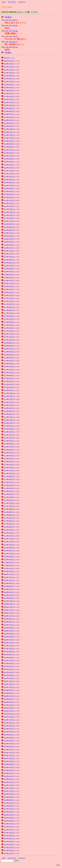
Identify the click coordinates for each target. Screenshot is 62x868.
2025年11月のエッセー (12, 70)
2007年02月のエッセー (12, 675)
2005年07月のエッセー (12, 732)
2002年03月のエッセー (12, 824)
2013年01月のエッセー (12, 465)
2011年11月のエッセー (12, 506)
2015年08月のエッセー (12, 379)
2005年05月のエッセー (12, 738)
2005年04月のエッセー (12, 741)
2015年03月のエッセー (12, 393)
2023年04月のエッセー (12, 159)
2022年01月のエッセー (12, 200)
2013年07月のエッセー (12, 447)
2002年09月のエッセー (12, 818)
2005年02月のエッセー (12, 747)
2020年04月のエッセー (12, 239)
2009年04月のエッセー (12, 598)
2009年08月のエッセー (12, 586)
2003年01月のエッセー (12, 815)
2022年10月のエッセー (12, 177)
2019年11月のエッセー (12, 254)
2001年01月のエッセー (12, 851)
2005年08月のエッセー (12, 729)
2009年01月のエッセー (12, 607)
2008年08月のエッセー (12, 622)
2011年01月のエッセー (12, 536)
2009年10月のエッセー (12, 580)
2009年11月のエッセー (12, 577)
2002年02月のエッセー (12, 827)
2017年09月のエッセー (12, 307)
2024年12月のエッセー (12, 99)
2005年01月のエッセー (12, 750)
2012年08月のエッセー (12, 479)
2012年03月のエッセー (12, 494)
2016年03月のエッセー (12, 361)
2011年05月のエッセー (12, 524)
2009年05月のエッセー (12, 595)
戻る (58, 865)
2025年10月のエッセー (12, 73)
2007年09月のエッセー (12, 655)
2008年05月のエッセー (12, 631)
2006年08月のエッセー (12, 693)
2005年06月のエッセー (12, 735)
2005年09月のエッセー (12, 726)
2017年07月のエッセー (12, 313)
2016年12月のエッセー (12, 334)
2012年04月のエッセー (12, 491)
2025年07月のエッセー (12, 82)
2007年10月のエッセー (12, 652)
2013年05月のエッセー (12, 453)
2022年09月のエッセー (12, 180)
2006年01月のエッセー (12, 714)
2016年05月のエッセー (12, 355)
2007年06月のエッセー (12, 663)
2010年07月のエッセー (12, 554)
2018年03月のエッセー (12, 289)
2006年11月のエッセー (12, 684)
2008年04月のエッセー (12, 634)
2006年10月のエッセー (12, 687)
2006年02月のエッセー (12, 711)
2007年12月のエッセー (12, 646)
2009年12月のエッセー (12, 574)
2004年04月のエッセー (12, 776)
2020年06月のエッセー (12, 236)
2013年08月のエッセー (12, 444)
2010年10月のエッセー (12, 545)
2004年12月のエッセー (12, 753)
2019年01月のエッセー (12, 281)
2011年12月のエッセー (12, 503)
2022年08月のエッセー (12, 183)
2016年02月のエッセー (12, 364)
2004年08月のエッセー (12, 764)
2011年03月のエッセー (12, 530)
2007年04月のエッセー (12, 669)
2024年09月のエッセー (12, 108)
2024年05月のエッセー (12, 120)
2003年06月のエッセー (12, 806)
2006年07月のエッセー (12, 696)
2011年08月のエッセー (12, 515)
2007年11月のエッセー (12, 649)
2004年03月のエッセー (12, 779)
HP (4, 2)
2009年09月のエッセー (12, 583)
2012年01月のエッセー (12, 500)
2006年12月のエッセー (12, 681)
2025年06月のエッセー (12, 85)
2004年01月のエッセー (12, 785)
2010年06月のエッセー (12, 557)
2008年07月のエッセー (12, 625)
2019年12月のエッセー (12, 251)
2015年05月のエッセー (12, 387)
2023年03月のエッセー (12, 162)
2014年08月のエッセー (12, 414)
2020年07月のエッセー (12, 233)
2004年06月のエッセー (12, 770)
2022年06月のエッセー (12, 189)
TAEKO (21, 2)
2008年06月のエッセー (12, 628)
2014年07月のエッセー (12, 417)
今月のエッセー (9, 58)
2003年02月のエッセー (12, 812)
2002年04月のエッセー (12, 821)
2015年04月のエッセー (12, 390)
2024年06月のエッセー (12, 117)
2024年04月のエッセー (12, 123)
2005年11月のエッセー (12, 720)
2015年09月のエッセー (12, 376)
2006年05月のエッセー (12, 702)
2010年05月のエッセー (12, 560)
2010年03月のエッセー (12, 566)
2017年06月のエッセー (12, 316)
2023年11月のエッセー (12, 138)
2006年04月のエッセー (12, 705)
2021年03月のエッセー (12, 215)
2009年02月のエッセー (12, 604)
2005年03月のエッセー (12, 744)
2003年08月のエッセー (12, 800)
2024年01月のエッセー (12, 132)
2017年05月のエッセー (12, 319)
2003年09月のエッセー (12, 797)
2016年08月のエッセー (12, 346)
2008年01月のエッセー (12, 643)
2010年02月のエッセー (12, 568)
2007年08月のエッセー (12, 658)
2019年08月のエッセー (12, 263)
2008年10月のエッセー (12, 616)
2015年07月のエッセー (12, 381)
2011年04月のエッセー (12, 527)
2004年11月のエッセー (12, 756)
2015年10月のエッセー (12, 373)
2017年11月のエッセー (12, 301)
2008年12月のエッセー (12, 610)
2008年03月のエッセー (12, 637)
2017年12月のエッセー (12, 298)
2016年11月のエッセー (12, 337)
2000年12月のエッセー (12, 853)
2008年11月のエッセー (12, 613)
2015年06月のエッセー (12, 384)
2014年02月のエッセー (12, 429)
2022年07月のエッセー (12, 186)
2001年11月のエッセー (12, 833)
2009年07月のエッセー (12, 589)
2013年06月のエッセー (12, 450)
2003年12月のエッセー (12, 788)
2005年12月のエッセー (12, 717)
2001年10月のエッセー (12, 836)
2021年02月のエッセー (12, 218)
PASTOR (12, 2)
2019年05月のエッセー (12, 272)
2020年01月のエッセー (12, 248)
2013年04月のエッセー (12, 456)
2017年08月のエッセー (12, 310)
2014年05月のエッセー (12, 420)
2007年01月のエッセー (12, 678)
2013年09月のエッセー (12, 441)
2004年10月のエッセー (12, 758)
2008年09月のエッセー (12, 619)
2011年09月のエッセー (12, 512)
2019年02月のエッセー (12, 278)
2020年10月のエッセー (12, 224)
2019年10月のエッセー (12, 257)
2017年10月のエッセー (12, 304)
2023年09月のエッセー (12, 144)
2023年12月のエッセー (12, 135)
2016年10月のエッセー (12, 340)
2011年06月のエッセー (12, 521)
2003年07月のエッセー (12, 803)
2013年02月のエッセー (12, 462)
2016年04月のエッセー (12, 358)
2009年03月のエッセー (12, 601)
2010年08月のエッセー (12, 551)
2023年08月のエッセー (12, 147)
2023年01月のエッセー (12, 168)
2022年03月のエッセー (12, 194)
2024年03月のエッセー (12, 126)
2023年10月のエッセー (12, 141)
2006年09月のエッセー (12, 690)
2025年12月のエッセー (12, 67)
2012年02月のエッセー (12, 497)
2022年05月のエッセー (12, 191)
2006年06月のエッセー (12, 699)
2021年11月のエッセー (12, 203)
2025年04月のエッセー (12, 91)
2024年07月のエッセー (12, 114)
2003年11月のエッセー (12, 791)
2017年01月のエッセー (12, 331)
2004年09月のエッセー (12, 761)
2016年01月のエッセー (12, 367)
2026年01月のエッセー (12, 64)
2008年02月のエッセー (12, 640)
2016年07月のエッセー (12, 349)
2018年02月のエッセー (12, 292)
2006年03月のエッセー (12, 708)
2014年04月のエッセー (12, 423)
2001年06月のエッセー (12, 842)
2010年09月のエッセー (12, 548)
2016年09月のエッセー (12, 343)
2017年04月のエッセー (12, 322)
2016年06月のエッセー (12, 352)
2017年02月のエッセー (12, 328)
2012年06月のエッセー (12, 485)
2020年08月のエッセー (12, 230)
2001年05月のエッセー (12, 845)
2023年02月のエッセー (12, 165)
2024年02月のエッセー (12, 129)
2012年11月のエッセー (12, 471)
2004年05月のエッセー (12, 773)
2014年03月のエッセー (12, 426)
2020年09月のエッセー (12, 227)
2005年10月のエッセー (12, 723)
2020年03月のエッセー (12, 242)
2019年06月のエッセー (12, 269)
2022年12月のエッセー (12, 171)
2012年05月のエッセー (12, 488)
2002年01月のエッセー (12, 830)
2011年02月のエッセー (12, 533)
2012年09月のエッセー (12, 476)
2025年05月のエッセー (12, 88)
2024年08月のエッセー (12, 111)
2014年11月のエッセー (12, 405)
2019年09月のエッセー (12, 260)
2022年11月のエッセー (12, 174)
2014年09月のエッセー (12, 411)
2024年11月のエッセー (12, 102)
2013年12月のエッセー (12, 432)
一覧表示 (7, 17)
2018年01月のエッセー (12, 295)
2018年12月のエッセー (12, 284)
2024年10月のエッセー (12, 105)
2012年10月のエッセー (12, 473)
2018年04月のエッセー (12, 286)
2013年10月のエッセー (12, 438)
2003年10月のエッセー (12, 794)
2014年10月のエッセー (12, 408)
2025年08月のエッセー (12, 79)
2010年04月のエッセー (12, 563)
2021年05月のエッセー (12, 212)
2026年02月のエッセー (12, 61)
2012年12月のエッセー (12, 468)
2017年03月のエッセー (12, 325)
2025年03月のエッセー (12, 94)
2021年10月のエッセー (12, 206)
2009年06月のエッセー (12, 592)
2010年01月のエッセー (12, 571)
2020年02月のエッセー (12, 245)
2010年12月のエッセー (12, 539)
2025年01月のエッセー (12, 96)
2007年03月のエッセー (12, 672)
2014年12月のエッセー (12, 402)
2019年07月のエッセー (12, 266)
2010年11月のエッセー (12, 542)
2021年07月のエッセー (12, 209)
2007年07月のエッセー (12, 661)
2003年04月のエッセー (12, 809)
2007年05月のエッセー (12, 666)
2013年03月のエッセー (12, 459)
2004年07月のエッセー (12, 767)
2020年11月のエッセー (12, 221)
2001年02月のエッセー (12, 848)
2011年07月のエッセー (12, 518)
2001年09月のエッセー (12, 839)
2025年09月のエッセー (12, 76)
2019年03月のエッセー (12, 275)
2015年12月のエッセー (12, 370)
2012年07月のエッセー (12, 482)
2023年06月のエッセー (12, 153)
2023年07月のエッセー (12, 150)
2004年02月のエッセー (12, 782)
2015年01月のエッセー (12, 399)
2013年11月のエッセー (12, 435)
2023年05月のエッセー (12, 156)
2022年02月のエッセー (12, 197)
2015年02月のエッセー (12, 396)
